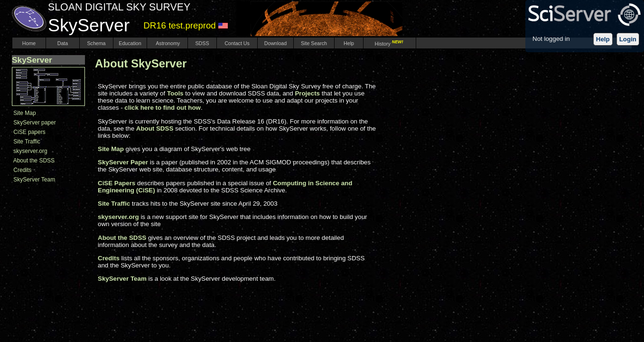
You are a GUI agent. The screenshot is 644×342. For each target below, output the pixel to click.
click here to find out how (163, 108)
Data (63, 43)
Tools (175, 93)
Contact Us (237, 43)
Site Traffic (27, 142)
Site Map (24, 113)
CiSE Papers (117, 183)
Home (29, 43)
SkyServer (32, 60)
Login (628, 39)
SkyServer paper (34, 123)
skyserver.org (30, 151)
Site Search (314, 43)
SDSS (202, 43)
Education (130, 43)
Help (603, 39)
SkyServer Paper (123, 162)
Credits (22, 170)
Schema (96, 43)
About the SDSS (34, 161)
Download (275, 43)
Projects (307, 93)
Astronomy (167, 43)
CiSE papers (29, 132)
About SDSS (155, 128)
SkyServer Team (34, 180)
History (390, 44)
